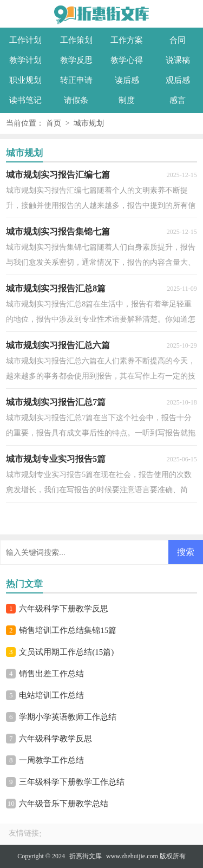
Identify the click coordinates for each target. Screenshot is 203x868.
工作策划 (76, 40)
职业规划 (25, 80)
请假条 (76, 100)
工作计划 (25, 40)
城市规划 (89, 123)
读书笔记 (25, 100)
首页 (54, 123)
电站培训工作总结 (51, 695)
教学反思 (76, 60)
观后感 (178, 80)
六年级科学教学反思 (55, 739)
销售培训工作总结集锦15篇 (68, 630)
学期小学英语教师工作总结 (68, 717)
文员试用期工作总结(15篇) (66, 652)
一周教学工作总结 (51, 760)
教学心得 (127, 60)
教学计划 (25, 60)
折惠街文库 (86, 856)
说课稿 (178, 60)
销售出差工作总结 (51, 674)
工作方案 (127, 40)
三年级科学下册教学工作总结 (72, 782)
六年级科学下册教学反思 (64, 609)
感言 (178, 100)
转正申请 (76, 80)
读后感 (127, 80)
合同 (178, 40)
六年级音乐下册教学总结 (64, 804)
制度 (127, 100)
